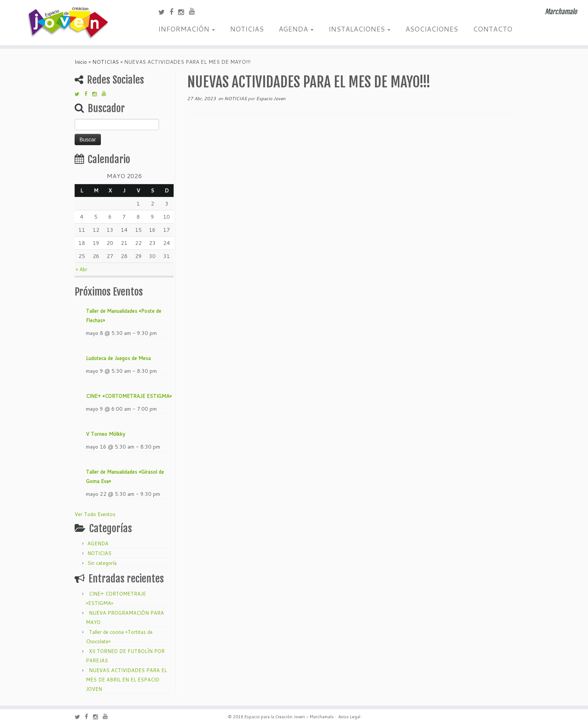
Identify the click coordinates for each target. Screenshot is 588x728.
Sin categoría (102, 563)
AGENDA (296, 29)
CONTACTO (493, 29)
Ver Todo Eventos (95, 514)
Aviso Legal (349, 717)
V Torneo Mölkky (106, 434)
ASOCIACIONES (432, 29)
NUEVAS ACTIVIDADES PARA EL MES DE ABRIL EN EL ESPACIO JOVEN (126, 680)
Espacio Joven (271, 98)
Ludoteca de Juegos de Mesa (118, 358)
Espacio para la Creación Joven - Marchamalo (289, 717)
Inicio (81, 62)
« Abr (82, 269)
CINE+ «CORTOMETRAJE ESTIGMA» (129, 396)
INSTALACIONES (359, 29)
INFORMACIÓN (187, 29)
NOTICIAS (247, 29)
